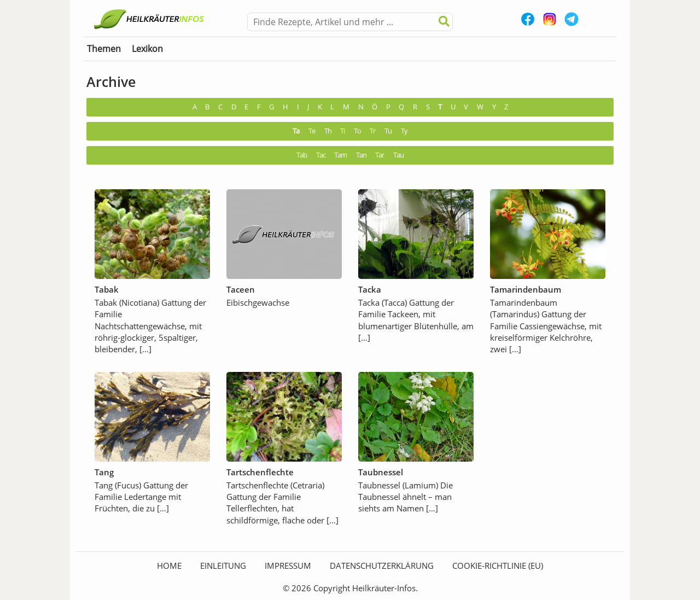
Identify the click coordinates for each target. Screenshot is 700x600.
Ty (404, 131)
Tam (340, 155)
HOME (169, 566)
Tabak (107, 289)
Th (328, 131)
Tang (104, 472)
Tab (302, 155)
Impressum (288, 566)
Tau (398, 155)
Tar (380, 155)
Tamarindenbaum (526, 289)
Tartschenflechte (260, 472)
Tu (388, 131)
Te (312, 131)
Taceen (241, 289)
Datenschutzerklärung (382, 566)
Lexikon (147, 49)
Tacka (370, 289)
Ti (342, 131)
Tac (321, 155)
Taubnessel (381, 472)
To (357, 131)
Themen (104, 49)
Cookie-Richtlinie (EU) (498, 566)
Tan (361, 155)
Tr (372, 131)
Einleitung (223, 566)
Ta (296, 131)
